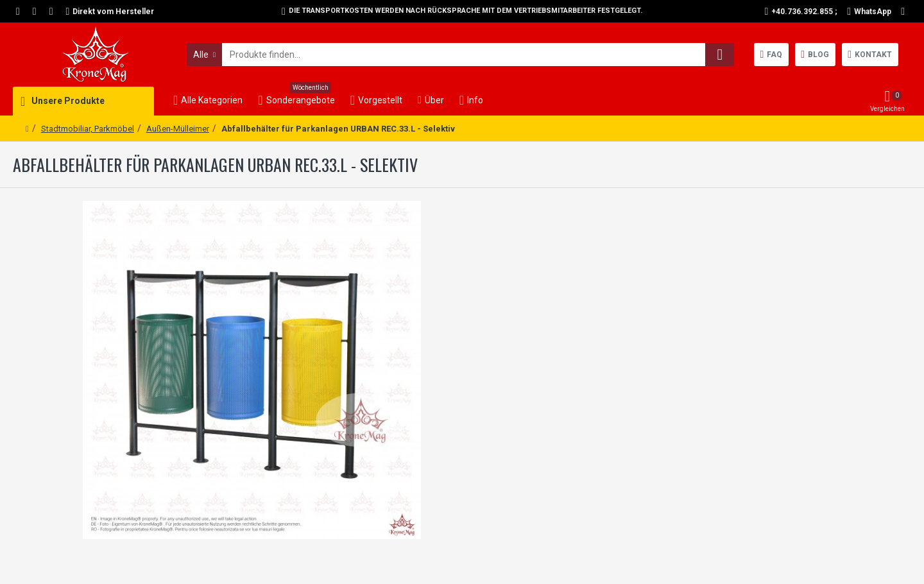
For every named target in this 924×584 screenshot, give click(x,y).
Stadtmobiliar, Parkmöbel (88, 129)
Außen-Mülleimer (178, 129)
